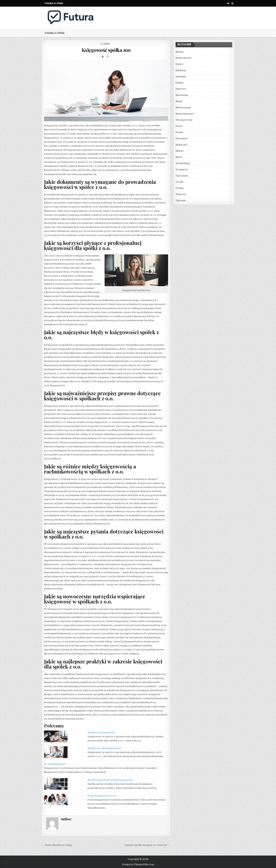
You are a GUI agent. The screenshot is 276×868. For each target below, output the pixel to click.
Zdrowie (181, 200)
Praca (179, 126)
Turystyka (182, 176)
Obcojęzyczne (184, 120)
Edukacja (181, 70)
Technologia (183, 163)
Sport (179, 157)
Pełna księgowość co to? (102, 796)
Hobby (180, 83)
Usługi (180, 188)
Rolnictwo (181, 145)
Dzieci (179, 64)
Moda (179, 101)
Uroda (179, 182)
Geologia (181, 77)
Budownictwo (184, 58)
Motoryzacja (183, 108)
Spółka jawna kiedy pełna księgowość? (110, 780)
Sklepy (180, 151)
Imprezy (181, 89)
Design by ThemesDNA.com (138, 865)
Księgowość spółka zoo (106, 50)
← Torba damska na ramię (57, 845)
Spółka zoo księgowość (101, 732)
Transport (182, 169)
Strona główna (54, 3)
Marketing (182, 95)
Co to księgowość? (55, 764)
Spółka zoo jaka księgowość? (105, 748)
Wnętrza (181, 194)
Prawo (179, 132)
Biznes (107, 44)
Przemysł (181, 138)
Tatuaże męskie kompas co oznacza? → (147, 845)
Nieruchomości (185, 114)
